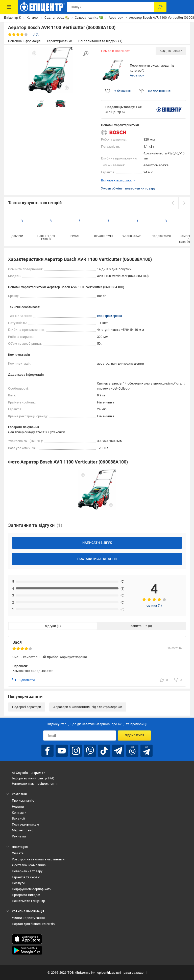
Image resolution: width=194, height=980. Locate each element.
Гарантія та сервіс (26, 877)
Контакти (19, 813)
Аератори (137, 75)
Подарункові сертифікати (32, 889)
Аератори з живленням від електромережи (88, 707)
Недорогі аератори (27, 707)
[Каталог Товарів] (9, 7)
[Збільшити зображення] (86, 54)
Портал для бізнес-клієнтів (33, 924)
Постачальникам (26, 824)
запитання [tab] (139, 626)
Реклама (19, 836)
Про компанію (23, 800)
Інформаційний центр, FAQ (33, 778)
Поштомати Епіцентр (29, 901)
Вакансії (18, 818)
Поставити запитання (97, 559)
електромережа (110, 316)
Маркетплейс (23, 830)
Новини (18, 807)
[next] (184, 203)
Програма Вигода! (26, 895)
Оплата (18, 853)
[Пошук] (160, 7)
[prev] (173, 203)
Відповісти (24, 680)
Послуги (18, 883)
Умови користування (28, 918)
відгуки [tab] (51, 626)
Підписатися (135, 735)
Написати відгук (97, 543)
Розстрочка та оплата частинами (38, 859)
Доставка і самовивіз (29, 865)
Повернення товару (27, 871)
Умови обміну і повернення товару (128, 188)
